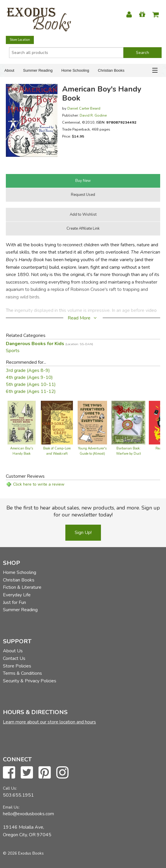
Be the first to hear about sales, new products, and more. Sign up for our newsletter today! (83, 511)
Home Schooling (75, 70)
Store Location (20, 40)
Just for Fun (14, 602)
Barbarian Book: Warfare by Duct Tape (129, 454)
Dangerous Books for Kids (49, 344)
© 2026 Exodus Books (23, 853)
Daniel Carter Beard (84, 108)
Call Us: (10, 788)
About (9, 70)
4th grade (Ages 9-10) (29, 377)
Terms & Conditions (22, 673)
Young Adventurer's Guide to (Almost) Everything (92, 454)
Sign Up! (83, 533)
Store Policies (17, 666)
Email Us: (11, 807)
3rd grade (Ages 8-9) (28, 370)
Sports (13, 351)
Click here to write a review (39, 484)
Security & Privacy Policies (30, 681)
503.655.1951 (18, 795)
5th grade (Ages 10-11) (31, 384)
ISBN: (116, 122)
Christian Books (111, 70)
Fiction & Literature (22, 587)
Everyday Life (17, 595)
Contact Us (14, 658)
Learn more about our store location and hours (49, 722)
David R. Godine (93, 115)
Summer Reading (38, 70)
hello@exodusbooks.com (28, 814)
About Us (13, 651)
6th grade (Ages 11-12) (31, 391)
